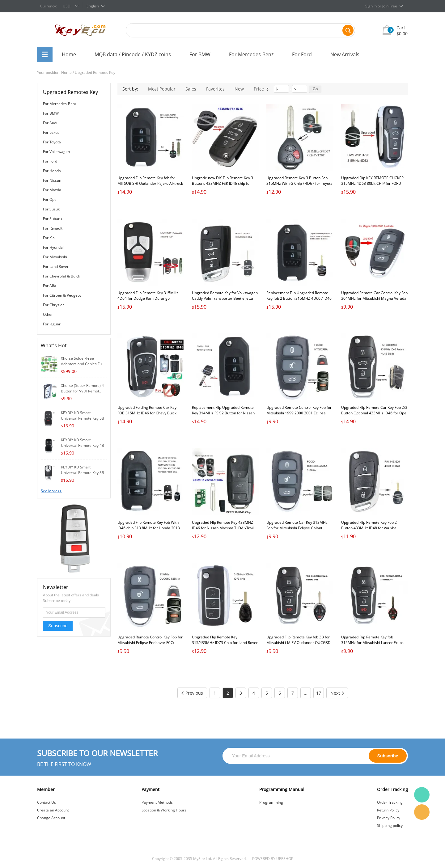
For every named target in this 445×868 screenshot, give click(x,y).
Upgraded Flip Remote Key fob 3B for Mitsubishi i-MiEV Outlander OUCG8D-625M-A (299, 643)
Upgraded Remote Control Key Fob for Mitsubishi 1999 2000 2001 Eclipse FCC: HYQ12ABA (299, 413)
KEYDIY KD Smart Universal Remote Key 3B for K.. (83, 473)
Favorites (215, 89)
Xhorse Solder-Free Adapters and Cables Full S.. (82, 364)
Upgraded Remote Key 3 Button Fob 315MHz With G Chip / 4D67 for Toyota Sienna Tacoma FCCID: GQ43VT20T (299, 183)
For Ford (302, 54)
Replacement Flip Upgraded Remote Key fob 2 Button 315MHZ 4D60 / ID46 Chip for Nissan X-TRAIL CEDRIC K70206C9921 (299, 301)
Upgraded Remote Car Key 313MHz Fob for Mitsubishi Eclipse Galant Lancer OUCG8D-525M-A (297, 528)
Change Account (51, 818)
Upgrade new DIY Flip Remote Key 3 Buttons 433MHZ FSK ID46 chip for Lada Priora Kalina (222, 183)
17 (319, 693)
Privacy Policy (389, 818)
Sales (191, 89)
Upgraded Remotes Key (95, 72)
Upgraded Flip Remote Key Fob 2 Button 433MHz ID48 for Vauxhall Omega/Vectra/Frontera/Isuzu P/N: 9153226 (371, 531)
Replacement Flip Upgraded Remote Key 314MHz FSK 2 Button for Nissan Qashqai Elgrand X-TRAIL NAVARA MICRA (223, 416)
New (239, 89)
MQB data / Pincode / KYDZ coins (133, 54)
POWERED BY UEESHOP (273, 859)
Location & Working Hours (164, 810)
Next (337, 693)
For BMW (200, 54)
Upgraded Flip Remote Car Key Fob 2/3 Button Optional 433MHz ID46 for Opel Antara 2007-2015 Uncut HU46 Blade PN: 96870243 (374, 416)
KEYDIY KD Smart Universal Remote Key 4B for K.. (83, 445)
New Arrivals (345, 54)
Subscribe (58, 626)
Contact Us (47, 802)
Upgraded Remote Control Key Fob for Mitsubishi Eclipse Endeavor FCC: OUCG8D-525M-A (150, 643)
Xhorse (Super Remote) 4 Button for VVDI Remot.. (82, 388)
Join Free (390, 6)
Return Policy (388, 810)
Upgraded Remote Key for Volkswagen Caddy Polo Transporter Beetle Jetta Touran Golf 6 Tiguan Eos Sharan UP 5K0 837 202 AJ (225, 301)
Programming (271, 802)
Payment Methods (157, 802)
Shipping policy (390, 826)
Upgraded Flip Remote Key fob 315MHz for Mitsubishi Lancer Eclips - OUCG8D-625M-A (373, 643)
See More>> (51, 491)
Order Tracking (390, 802)
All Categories (45, 54)
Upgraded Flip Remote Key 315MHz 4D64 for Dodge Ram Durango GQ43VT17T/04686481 (148, 298)
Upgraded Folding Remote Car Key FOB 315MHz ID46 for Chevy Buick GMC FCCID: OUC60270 (147, 413)
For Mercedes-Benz (251, 54)
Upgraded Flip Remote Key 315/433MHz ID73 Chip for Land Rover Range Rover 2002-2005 (225, 643)
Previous (192, 693)
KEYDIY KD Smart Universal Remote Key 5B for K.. (83, 418)
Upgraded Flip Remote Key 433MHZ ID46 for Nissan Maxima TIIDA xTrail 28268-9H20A (223, 528)
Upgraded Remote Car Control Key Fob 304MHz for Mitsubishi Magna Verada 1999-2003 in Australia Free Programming (374, 301)
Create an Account (53, 810)
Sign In (371, 6)
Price (261, 89)
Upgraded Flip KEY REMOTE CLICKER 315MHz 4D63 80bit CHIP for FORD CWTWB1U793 (372, 183)
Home (69, 54)
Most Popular (162, 89)
